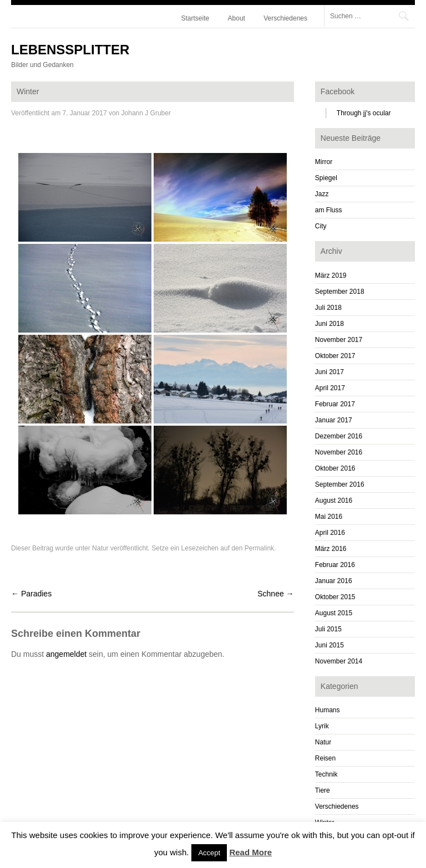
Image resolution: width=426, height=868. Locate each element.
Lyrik (322, 726)
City (321, 226)
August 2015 (334, 613)
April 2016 (330, 533)
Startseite (196, 18)
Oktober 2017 (335, 356)
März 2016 (331, 549)
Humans (328, 710)
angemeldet (66, 654)
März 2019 (331, 275)
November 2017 (339, 340)
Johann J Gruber (146, 113)
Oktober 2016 (335, 468)
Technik (326, 774)
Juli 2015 (328, 629)
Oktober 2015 (335, 597)
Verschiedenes (285, 18)
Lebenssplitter (70, 50)
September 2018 (340, 292)
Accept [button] (209, 853)
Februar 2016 (335, 565)
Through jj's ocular (364, 113)
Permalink (259, 548)
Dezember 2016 (339, 436)
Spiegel (326, 178)
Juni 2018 (329, 324)
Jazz (322, 194)
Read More (250, 852)
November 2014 (339, 661)
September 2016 (340, 484)
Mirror (324, 162)
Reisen (325, 758)
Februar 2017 (335, 404)
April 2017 (330, 388)
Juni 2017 (329, 372)
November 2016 (339, 452)
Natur (100, 548)
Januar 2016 (334, 581)
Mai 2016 (329, 517)
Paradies (31, 594)
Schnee (275, 594)
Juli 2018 (328, 308)
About (237, 18)
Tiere (323, 790)
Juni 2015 (329, 645)
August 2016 (334, 501)
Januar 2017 (334, 420)
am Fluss (329, 210)
